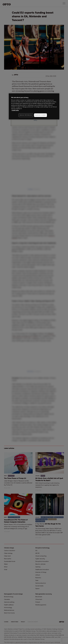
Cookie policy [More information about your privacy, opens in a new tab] (15, 110)
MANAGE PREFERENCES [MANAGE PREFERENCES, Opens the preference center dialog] (26, 115)
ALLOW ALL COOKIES (40, 115)
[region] (34, 106)
